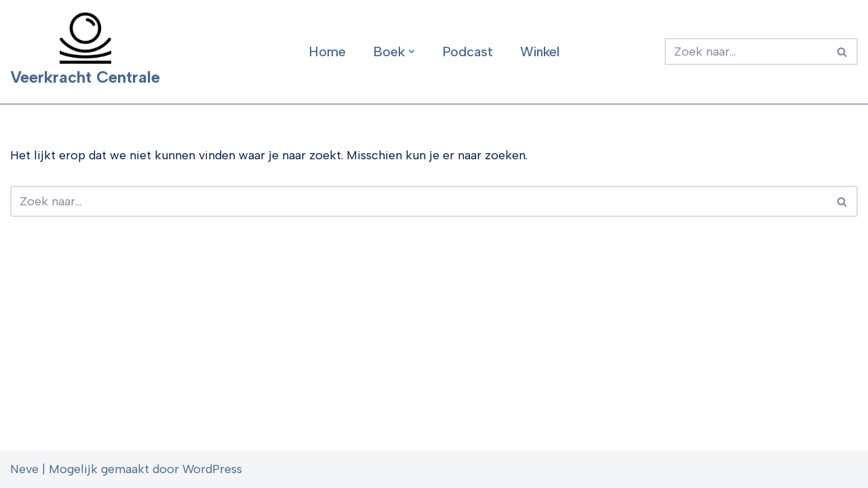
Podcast (468, 52)
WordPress (212, 469)
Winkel (540, 52)
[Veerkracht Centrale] (85, 52)
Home (327, 52)
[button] (412, 52)
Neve (24, 469)
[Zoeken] (746, 52)
